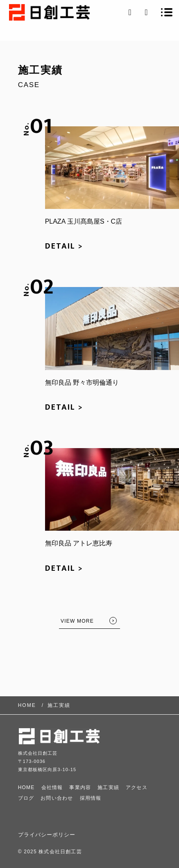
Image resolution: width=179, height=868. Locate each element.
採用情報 (91, 798)
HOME (26, 787)
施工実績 (108, 787)
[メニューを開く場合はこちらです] (167, 12)
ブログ (26, 798)
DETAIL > (64, 246)
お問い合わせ (57, 798)
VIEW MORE (77, 621)
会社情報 (52, 787)
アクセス (137, 787)
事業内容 (80, 787)
